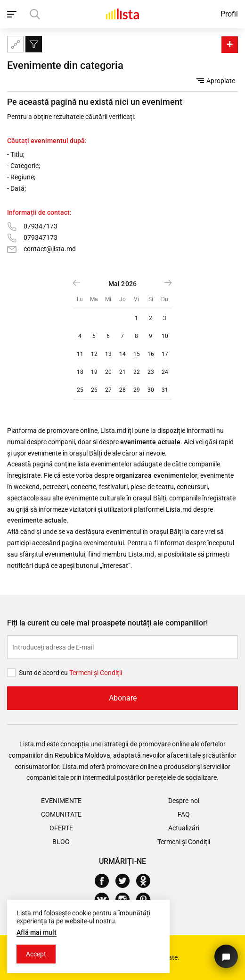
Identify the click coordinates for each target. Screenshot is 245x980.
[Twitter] (126, 881)
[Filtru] (34, 44)
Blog (61, 842)
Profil (229, 14)
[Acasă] (122, 14)
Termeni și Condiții (184, 842)
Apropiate (216, 81)
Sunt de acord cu (44, 673)
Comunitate (61, 814)
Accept (36, 954)
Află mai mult (37, 932)
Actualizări (184, 828)
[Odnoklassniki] (147, 881)
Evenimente (61, 801)
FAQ (184, 814)
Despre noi (184, 801)
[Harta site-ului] (15, 44)
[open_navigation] (13, 14)
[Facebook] (105, 881)
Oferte (61, 828)
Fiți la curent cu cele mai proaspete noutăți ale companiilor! (107, 623)
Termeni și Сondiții (96, 673)
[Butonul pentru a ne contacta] (226, 956)
